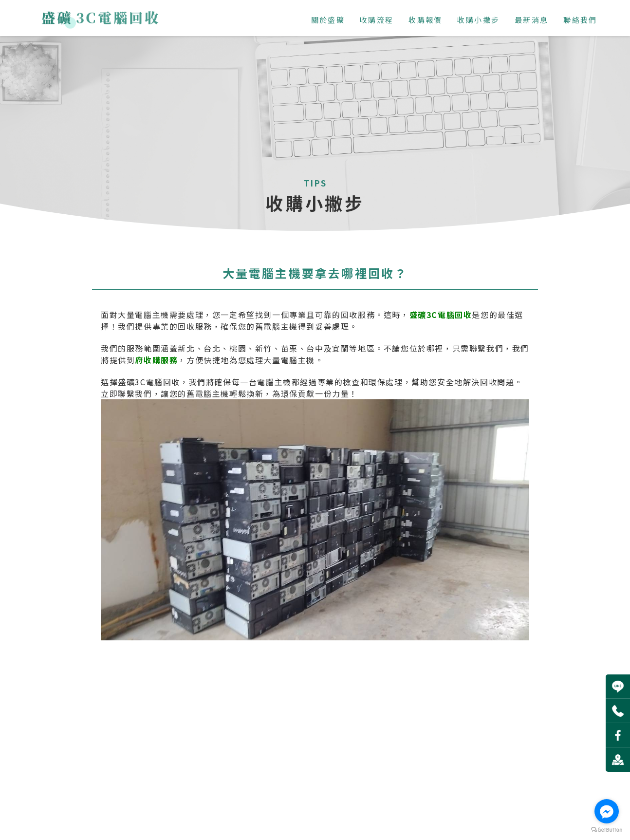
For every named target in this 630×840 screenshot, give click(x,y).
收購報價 (424, 20)
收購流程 (375, 20)
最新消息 (530, 20)
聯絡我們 (578, 20)
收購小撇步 (476, 20)
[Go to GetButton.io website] (607, 830)
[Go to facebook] (607, 811)
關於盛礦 (326, 20)
